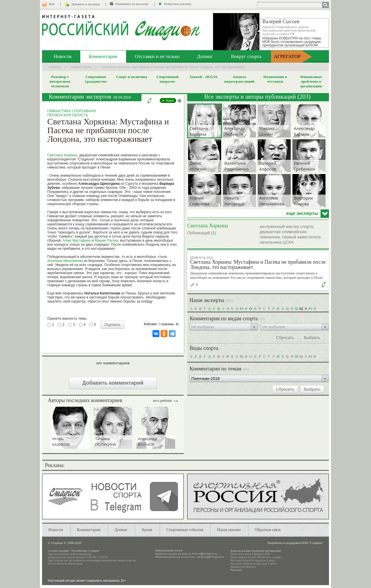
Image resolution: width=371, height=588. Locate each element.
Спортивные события (185, 530)
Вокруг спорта (246, 56)
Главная (55, 67)
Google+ (277, 557)
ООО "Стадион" (312, 543)
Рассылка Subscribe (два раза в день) (253, 560)
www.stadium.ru (57, 563)
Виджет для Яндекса (243, 567)
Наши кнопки (229, 530)
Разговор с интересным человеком (60, 81)
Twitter (252, 557)
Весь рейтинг (163, 401)
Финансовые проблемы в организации (311, 81)
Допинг (205, 56)
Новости (63, 56)
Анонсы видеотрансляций (239, 79)
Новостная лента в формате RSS (250, 554)
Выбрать (312, 338)
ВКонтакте (264, 557)
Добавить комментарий (113, 383)
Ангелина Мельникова (65, 261)
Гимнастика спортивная (71, 111)
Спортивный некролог (168, 79)
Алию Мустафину (77, 240)
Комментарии (103, 56)
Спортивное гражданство (96, 79)
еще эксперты (302, 214)
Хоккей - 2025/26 (203, 77)
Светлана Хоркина (62, 155)
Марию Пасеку (107, 240)
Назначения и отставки (275, 79)
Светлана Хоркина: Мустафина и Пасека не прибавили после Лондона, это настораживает (258, 265)
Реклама (236, 570)
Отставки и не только (157, 56)
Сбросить (285, 338)
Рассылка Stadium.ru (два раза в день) (253, 563)
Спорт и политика (132, 77)
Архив (147, 530)
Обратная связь (268, 530)
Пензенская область (68, 115)
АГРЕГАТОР (287, 56)
